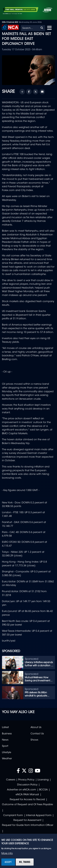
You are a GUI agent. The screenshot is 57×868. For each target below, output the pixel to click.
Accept (8, 862)
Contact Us (37, 734)
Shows (34, 740)
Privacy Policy (26, 780)
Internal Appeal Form (39, 815)
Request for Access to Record (27, 800)
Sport (5, 746)
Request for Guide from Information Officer (28, 825)
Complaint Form (13, 815)
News (5, 740)
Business (7, 734)
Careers (11, 780)
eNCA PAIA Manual (27, 795)
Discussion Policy (27, 785)
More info (7, 854)
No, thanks (25, 862)
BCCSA (43, 790)
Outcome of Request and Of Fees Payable (27, 805)
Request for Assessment (27, 820)
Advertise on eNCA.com (22, 790)
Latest (5, 727)
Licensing (43, 780)
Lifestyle (7, 752)
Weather (7, 759)
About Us (36, 727)
